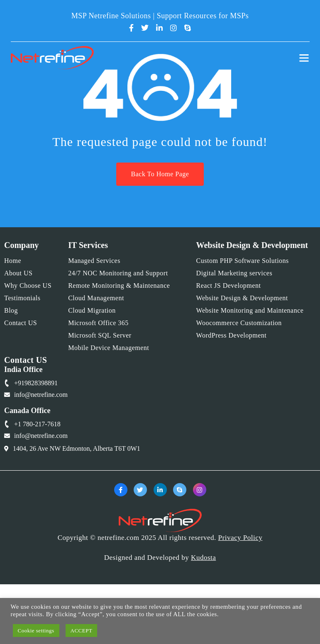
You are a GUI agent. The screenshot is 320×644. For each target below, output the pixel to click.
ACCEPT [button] (82, 631)
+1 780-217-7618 (37, 424)
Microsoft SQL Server (100, 335)
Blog (11, 310)
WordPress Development (232, 335)
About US (18, 273)
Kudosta (203, 558)
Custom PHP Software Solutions (243, 261)
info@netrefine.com (41, 395)
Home (13, 261)
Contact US (21, 323)
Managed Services (94, 261)
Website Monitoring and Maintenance (250, 310)
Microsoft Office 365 (98, 323)
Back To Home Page (160, 174)
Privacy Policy (241, 538)
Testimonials (22, 298)
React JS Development (229, 286)
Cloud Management (96, 298)
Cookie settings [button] (36, 631)
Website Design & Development (242, 298)
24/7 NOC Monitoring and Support (118, 273)
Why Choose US (28, 286)
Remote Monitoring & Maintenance (119, 286)
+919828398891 (36, 383)
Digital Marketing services (235, 273)
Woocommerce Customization (239, 323)
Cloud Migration (92, 310)
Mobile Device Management (109, 348)
